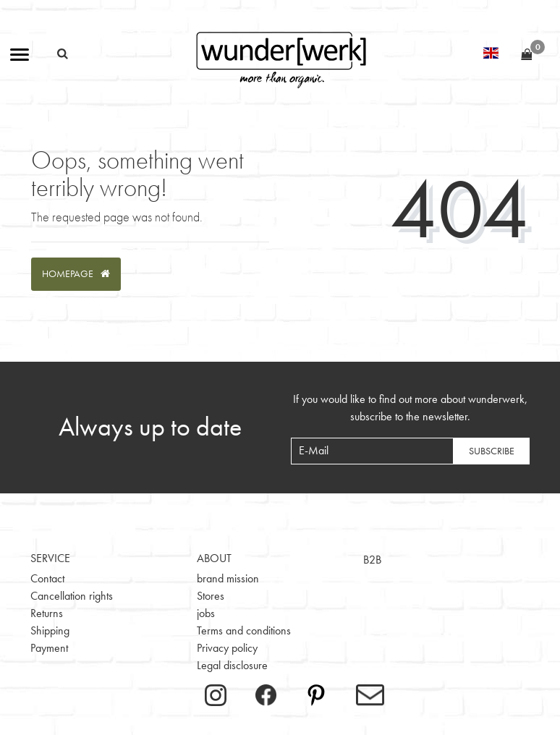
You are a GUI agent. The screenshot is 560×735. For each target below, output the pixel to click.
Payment (49, 648)
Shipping (50, 630)
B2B (372, 560)
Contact (47, 578)
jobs (206, 613)
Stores (211, 596)
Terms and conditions (244, 630)
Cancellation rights (72, 596)
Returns (47, 613)
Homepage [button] (76, 273)
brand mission (228, 578)
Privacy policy (227, 648)
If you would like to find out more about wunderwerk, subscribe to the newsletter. (410, 408)
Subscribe (492, 451)
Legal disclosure (232, 665)
